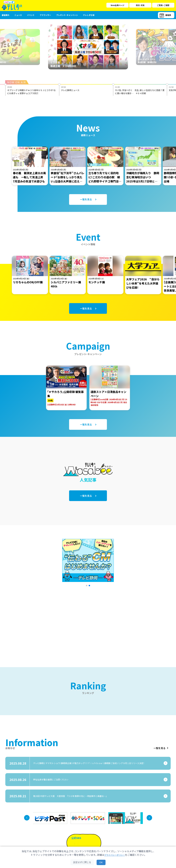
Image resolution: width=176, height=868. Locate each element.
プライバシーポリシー (115, 855)
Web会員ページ (117, 5)
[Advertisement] (51, 609)
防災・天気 (140, 5)
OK (101, 862)
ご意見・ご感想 (163, 5)
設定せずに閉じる (82, 862)
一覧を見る (161, 734)
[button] (87, 572)
